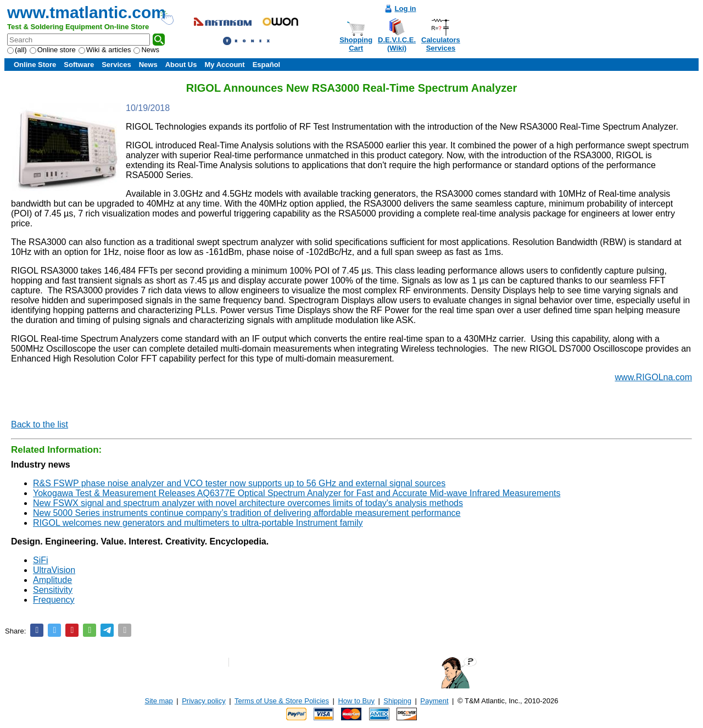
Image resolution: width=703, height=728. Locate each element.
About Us (181, 65)
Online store (53, 50)
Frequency (54, 600)
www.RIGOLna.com (654, 377)
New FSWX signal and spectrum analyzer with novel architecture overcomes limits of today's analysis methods (248, 503)
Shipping (397, 701)
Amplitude (52, 580)
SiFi (41, 560)
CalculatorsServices (441, 44)
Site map (159, 701)
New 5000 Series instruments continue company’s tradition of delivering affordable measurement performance (247, 513)
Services (116, 65)
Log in (406, 9)
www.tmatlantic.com (87, 12)
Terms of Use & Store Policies (282, 701)
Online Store (35, 65)
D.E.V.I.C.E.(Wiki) (397, 44)
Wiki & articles (105, 50)
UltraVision (54, 570)
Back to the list (40, 424)
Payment (434, 701)
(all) (17, 50)
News (146, 50)
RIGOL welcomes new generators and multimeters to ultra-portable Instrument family (198, 523)
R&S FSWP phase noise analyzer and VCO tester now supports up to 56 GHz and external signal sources (239, 483)
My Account (224, 65)
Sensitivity (53, 590)
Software (79, 65)
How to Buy (356, 701)
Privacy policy (203, 701)
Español (267, 65)
